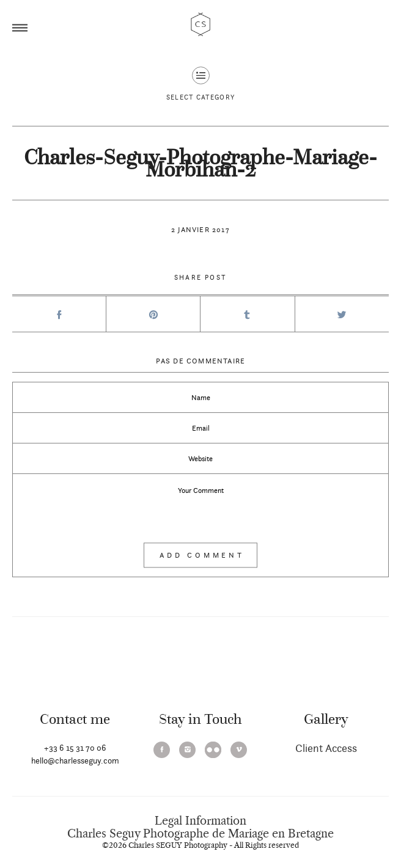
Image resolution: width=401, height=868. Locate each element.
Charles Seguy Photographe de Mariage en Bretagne (200, 834)
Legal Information (200, 821)
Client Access (326, 748)
